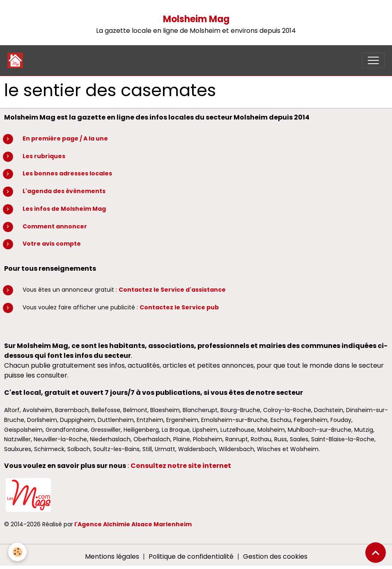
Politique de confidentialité (191, 556)
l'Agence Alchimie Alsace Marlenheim (133, 524)
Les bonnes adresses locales (67, 173)
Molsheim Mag (196, 19)
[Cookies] (17, 552)
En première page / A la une (65, 138)
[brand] (17, 60)
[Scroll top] (376, 553)
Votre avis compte (52, 244)
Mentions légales (112, 556)
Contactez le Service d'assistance (172, 290)
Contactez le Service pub (179, 307)
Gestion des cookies (275, 556)
